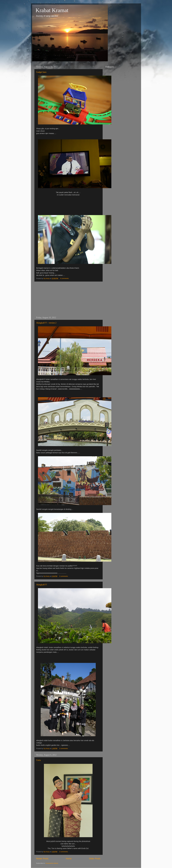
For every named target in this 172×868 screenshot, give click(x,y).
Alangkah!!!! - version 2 (46, 323)
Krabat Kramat (52, 10)
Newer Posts (42, 859)
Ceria (38, 760)
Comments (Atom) (52, 863)
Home (69, 859)
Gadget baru (41, 72)
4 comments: (65, 278)
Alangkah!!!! (42, 585)
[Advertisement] (68, 299)
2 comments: (64, 576)
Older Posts (95, 859)
